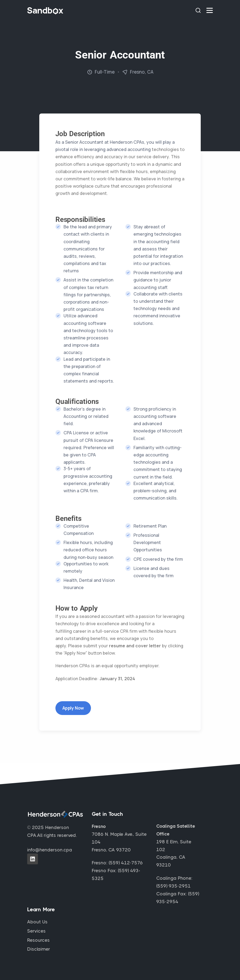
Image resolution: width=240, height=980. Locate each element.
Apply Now (73, 708)
